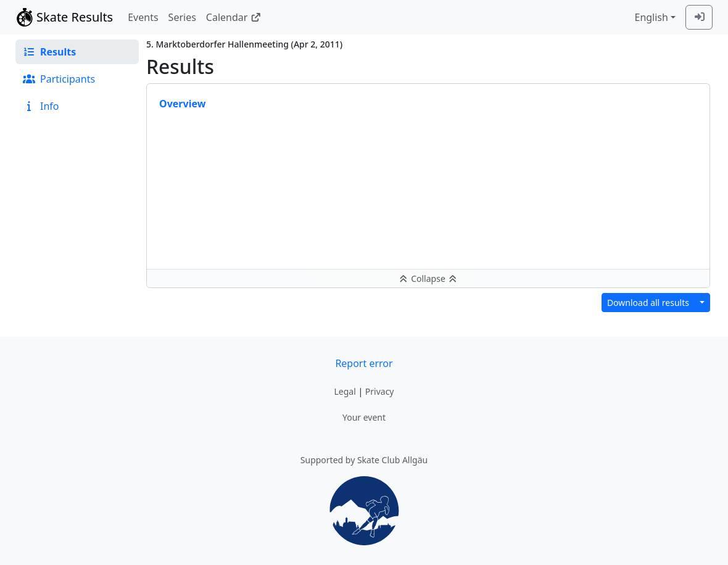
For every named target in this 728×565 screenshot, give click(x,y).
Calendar (234, 17)
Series (182, 17)
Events (143, 17)
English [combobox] (651, 17)
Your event (364, 417)
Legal (345, 391)
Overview (182, 104)
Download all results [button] (648, 303)
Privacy (380, 391)
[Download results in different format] (702, 303)
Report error (364, 363)
